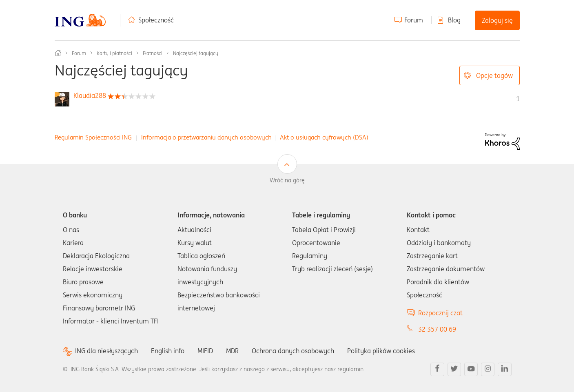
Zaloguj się (497, 20)
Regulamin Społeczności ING (93, 137)
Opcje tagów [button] (494, 75)
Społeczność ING (58, 53)
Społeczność (156, 20)
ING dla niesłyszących (106, 351)
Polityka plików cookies (381, 351)
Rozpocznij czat (440, 313)
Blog (454, 20)
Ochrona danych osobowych (293, 351)
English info (168, 351)
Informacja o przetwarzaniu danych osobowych (206, 137)
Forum (414, 20)
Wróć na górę (287, 180)
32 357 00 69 (437, 329)
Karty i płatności (114, 53)
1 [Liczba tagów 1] (518, 99)
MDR (232, 351)
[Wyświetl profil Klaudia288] (90, 95)
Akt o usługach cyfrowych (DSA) (324, 137)
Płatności (153, 53)
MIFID (205, 351)
